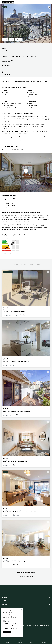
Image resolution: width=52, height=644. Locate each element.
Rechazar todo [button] (17, 632)
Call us (8, 641)
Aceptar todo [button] (7, 632)
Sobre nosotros (6, 594)
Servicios (4, 597)
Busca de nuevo (6, 75)
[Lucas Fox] (8, 2)
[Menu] (49, 2)
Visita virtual (18, 40)
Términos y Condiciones (25, 626)
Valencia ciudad (14, 46)
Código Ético (35, 626)
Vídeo (11, 40)
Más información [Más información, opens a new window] (13, 618)
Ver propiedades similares (9, 72)
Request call (32, 641)
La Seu (20, 46)
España (3, 46)
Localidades (5, 601)
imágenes (5, 40)
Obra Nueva (5, 604)
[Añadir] (49, 7)
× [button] (21, 610)
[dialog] (12, 623)
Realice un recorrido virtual (26, 172)
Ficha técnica (6, 66)
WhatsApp (20, 641)
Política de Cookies (44, 626)
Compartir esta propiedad (9, 68)
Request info (44, 641)
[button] (12, 635)
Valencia (8, 46)
